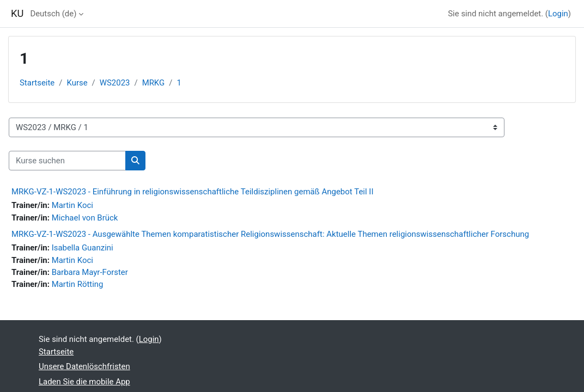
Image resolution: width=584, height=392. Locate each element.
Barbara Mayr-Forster (90, 272)
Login (558, 14)
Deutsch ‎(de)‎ (53, 14)
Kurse (77, 83)
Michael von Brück (85, 218)
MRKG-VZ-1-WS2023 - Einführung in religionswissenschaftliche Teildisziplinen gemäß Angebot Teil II (193, 192)
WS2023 (115, 83)
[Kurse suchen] (67, 161)
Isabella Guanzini (83, 248)
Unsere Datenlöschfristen (84, 366)
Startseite (37, 83)
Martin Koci (72, 205)
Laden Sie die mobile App (84, 382)
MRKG (154, 83)
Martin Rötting (78, 284)
